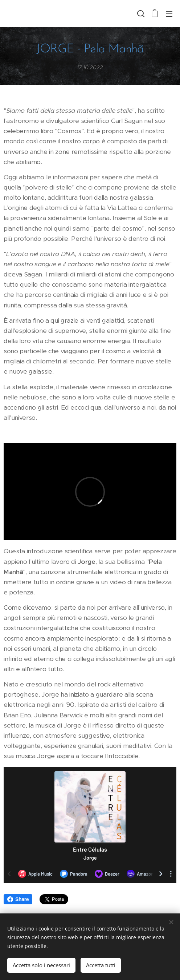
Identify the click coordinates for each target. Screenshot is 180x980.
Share (18, 899)
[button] (140, 13)
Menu (169, 14)
